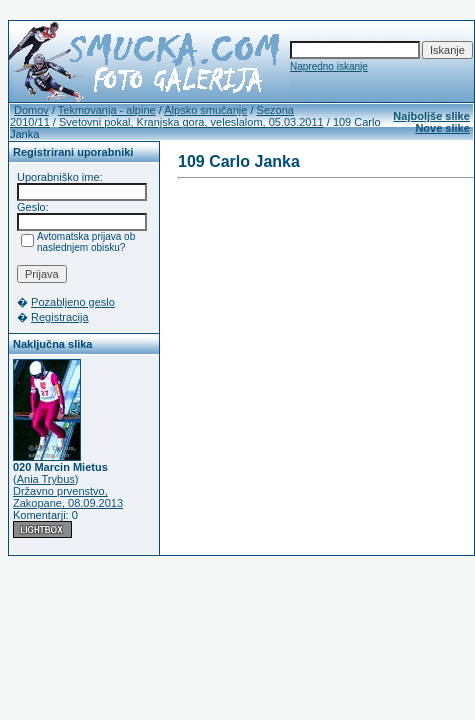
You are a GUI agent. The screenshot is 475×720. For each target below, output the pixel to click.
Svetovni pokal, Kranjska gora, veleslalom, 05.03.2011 (191, 122)
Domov (31, 110)
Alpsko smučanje (205, 110)
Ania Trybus (46, 479)
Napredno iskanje (329, 66)
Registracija (59, 317)
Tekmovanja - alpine (107, 110)
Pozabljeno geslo (73, 302)
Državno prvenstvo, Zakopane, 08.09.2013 (68, 497)
